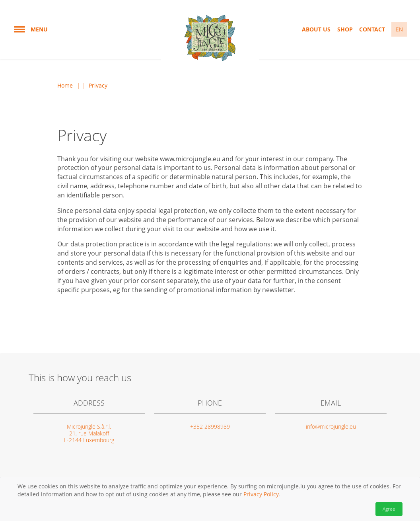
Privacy (98, 86)
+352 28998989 (210, 426)
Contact (372, 29)
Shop (345, 29)
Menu (30, 29)
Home (65, 86)
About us (316, 29)
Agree (389, 509)
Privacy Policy (261, 494)
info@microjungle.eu (331, 426)
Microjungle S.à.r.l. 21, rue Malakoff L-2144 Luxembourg (89, 433)
